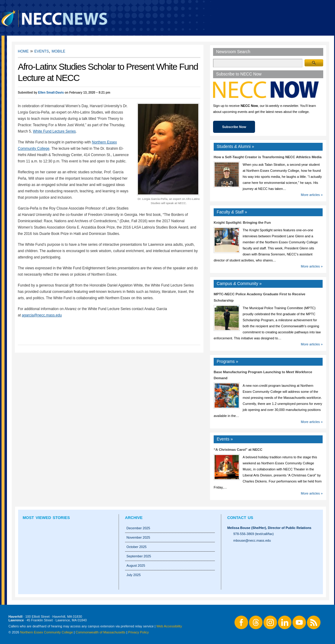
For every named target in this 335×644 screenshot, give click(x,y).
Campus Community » (239, 284)
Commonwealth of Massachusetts (101, 632)
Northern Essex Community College (47, 632)
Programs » (227, 362)
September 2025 (139, 556)
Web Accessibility (169, 626)
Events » (225, 439)
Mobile (58, 51)
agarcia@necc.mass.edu (42, 315)
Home (23, 51)
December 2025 (138, 528)
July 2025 (134, 575)
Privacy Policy (139, 632)
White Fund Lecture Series (54, 131)
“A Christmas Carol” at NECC (238, 450)
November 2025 (138, 537)
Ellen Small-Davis (51, 93)
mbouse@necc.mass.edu (252, 540)
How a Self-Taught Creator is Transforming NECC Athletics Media (268, 157)
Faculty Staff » (232, 212)
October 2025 (137, 547)
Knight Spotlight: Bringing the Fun (242, 223)
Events (42, 51)
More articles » (312, 195)
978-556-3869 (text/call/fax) (254, 534)
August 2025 (136, 566)
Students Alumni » (235, 147)
